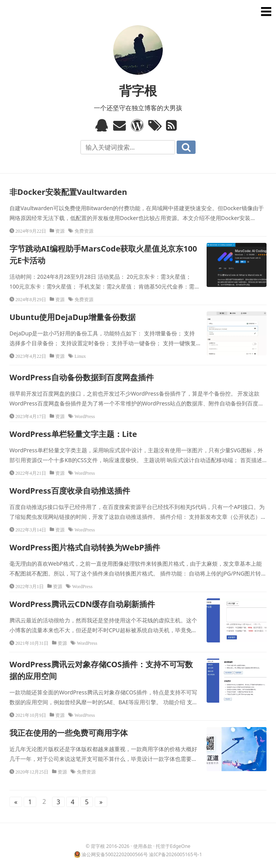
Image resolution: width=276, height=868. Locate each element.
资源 (60, 231)
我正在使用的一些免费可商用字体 (69, 733)
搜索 (186, 147)
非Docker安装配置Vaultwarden (68, 192)
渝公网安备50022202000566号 (115, 854)
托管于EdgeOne (173, 846)
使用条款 (143, 846)
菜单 (265, 11)
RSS (173, 125)
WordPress (85, 416)
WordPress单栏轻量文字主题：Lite (73, 434)
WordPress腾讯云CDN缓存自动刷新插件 (82, 604)
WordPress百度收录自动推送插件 (70, 491)
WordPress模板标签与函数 (138, 125)
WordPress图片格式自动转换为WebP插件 (85, 547)
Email (120, 125)
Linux (80, 356)
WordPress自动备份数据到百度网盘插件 (82, 377)
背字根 (138, 90)
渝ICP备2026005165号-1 (175, 854)
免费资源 (84, 231)
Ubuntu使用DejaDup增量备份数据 (73, 317)
